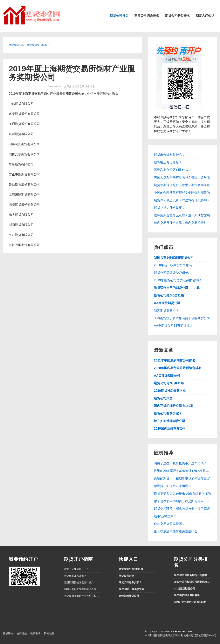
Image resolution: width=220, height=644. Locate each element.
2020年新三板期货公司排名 (173, 265)
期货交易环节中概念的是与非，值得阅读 (182, 509)
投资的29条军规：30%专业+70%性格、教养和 (186, 471)
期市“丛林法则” (164, 516)
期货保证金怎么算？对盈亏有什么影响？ (182, 200)
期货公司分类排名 (177, 16)
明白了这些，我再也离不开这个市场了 (180, 463)
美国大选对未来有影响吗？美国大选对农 (182, 177)
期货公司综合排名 (147, 16)
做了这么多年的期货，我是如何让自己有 (182, 501)
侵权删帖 (8, 633)
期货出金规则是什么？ (169, 155)
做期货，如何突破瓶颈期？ (173, 486)
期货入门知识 (205, 16)
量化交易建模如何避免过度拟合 (176, 531)
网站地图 (49, 633)
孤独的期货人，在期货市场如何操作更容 (182, 478)
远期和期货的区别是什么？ (173, 170)
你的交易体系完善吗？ (169, 524)
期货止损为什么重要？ (169, 208)
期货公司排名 (119, 16)
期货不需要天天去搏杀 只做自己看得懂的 (182, 494)
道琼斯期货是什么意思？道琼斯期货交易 (182, 215)
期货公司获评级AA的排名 (172, 273)
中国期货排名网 (154, 635)
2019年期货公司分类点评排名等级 (178, 280)
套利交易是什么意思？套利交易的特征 (180, 223)
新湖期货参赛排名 (166, 311)
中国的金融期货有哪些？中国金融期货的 (182, 193)
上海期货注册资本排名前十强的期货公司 (182, 318)
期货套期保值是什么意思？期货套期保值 (182, 185)
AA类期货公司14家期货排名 (173, 326)
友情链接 (22, 633)
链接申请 (35, 633)
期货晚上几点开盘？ (168, 162)
